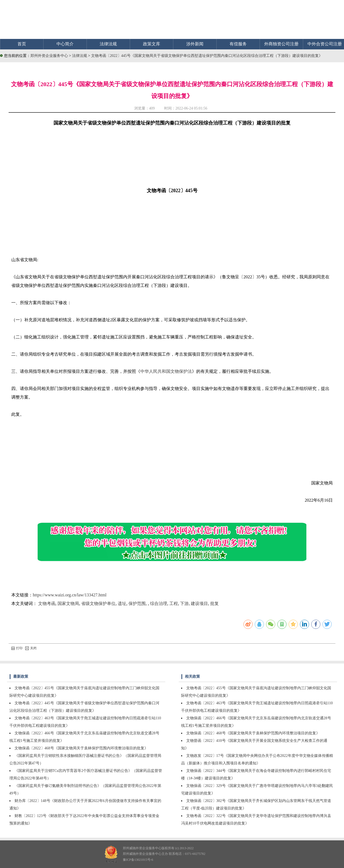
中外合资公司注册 (325, 44)
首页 (22, 44)
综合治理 (159, 603)
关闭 (31, 648)
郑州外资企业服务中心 (49, 56)
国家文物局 (68, 603)
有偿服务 (238, 44)
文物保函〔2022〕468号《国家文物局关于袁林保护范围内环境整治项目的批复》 (81, 748)
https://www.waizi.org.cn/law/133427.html (70, 595)
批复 (214, 603)
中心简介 (65, 44)
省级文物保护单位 (98, 603)
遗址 (122, 603)
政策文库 (152, 44)
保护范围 (137, 603)
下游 (184, 603)
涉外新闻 (195, 44)
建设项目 (199, 603)
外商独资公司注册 (281, 44)
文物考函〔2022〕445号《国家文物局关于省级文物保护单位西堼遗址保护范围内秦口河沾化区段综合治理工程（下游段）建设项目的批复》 (207, 56)
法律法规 (108, 44)
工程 (174, 603)
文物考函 (47, 603)
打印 (17, 648)
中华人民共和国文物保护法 (166, 371)
